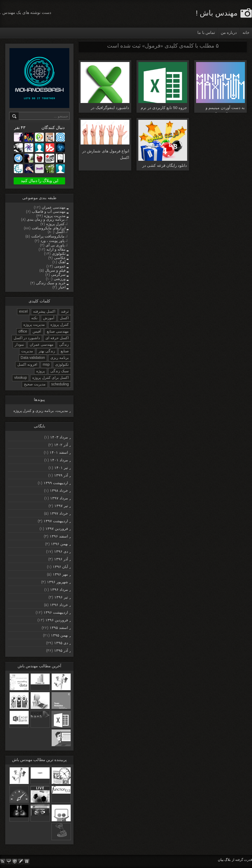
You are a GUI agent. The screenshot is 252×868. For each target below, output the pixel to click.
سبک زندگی (60, 371)
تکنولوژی (62, 364)
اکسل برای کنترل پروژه (51, 378)
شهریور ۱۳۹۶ (57, 582)
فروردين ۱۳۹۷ (57, 529)
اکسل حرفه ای (57, 338)
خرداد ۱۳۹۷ (59, 513)
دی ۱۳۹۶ (61, 551)
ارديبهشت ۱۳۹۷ (56, 521)
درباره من (229, 32)
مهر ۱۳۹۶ (60, 574)
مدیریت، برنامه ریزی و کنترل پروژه (41, 411)
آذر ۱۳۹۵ (61, 650)
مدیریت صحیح (35, 384)
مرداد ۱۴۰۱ (59, 460)
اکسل (64, 318)
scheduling (60, 384)
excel (23, 311)
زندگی (64, 344)
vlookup (20, 378)
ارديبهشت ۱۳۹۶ (56, 612)
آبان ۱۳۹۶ (60, 567)
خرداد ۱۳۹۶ (59, 605)
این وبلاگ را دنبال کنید (40, 181)
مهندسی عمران (42, 344)
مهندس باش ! (217, 13)
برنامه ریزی (60, 358)
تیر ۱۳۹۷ (61, 506)
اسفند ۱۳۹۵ (59, 628)
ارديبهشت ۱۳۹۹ (56, 483)
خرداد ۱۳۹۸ (59, 490)
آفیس (37, 331)
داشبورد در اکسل (27, 338)
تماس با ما (206, 32)
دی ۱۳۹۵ (61, 643)
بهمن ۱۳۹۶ (59, 544)
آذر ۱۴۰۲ (61, 445)
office (23, 331)
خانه (246, 32)
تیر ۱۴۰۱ (61, 468)
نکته (34, 318)
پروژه (41, 371)
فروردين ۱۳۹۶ (57, 620)
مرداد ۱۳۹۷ (59, 498)
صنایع (65, 351)
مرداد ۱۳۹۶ (59, 590)
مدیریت (27, 351)
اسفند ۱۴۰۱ (59, 452)
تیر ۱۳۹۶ (61, 597)
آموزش (49, 318)
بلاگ (228, 860)
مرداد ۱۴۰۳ (59, 437)
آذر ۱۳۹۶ (61, 559)
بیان (221, 860)
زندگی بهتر (47, 351)
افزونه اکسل (27, 364)
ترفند (65, 311)
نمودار (19, 344)
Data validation (33, 358)
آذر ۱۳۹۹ (61, 475)
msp (46, 364)
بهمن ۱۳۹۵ (59, 635)
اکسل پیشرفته (44, 311)
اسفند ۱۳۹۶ (59, 536)
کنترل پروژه (60, 324)
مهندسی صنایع (58, 331)
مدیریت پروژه (34, 324)
